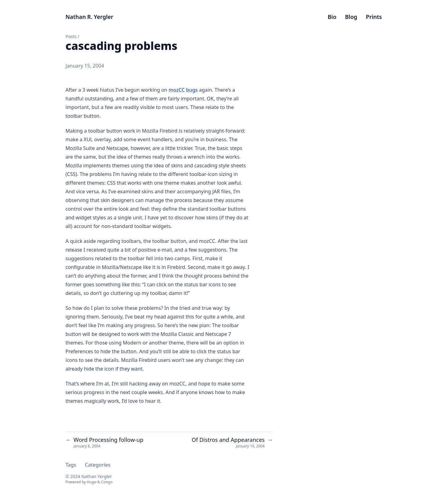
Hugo (91, 482)
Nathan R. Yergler (89, 17)
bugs (192, 90)
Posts (71, 36)
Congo (107, 482)
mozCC (176, 90)
